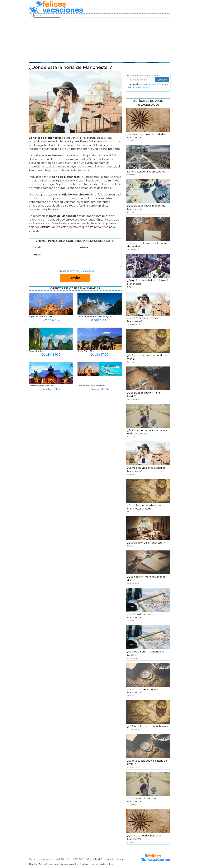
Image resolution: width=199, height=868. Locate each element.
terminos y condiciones (153, 84)
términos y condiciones (82, 271)
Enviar (75, 278)
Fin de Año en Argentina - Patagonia (95, 316)
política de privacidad (138, 87)
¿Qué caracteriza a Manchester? (146, 543)
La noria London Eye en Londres (146, 172)
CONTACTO (79, 859)
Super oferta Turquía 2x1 (40, 316)
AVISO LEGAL (63, 859)
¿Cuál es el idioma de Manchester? (148, 727)
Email (37, 247)
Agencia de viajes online (41, 859)
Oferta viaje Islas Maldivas (41, 386)
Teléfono (84, 247)
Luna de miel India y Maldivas (92, 386)
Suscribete (162, 80)
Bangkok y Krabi (37, 351)
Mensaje (36, 255)
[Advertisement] (100, 40)
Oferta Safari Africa (86, 351)
